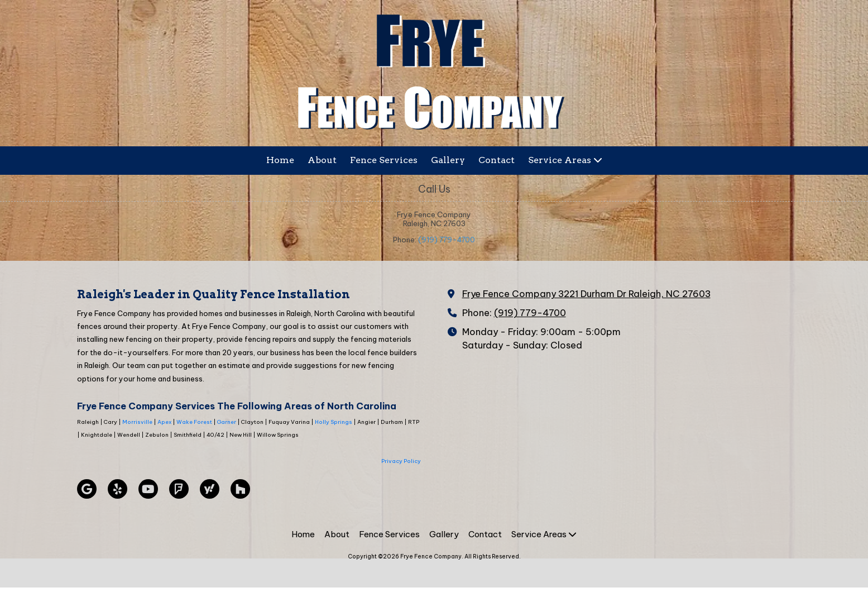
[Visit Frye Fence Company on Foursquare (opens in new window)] (179, 489)
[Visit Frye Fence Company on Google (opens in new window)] (87, 489)
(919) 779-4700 (447, 240)
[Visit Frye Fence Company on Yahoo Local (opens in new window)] (210, 489)
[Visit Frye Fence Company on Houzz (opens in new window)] (240, 489)
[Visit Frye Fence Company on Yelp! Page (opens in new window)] (118, 489)
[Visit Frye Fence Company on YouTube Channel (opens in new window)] (148, 489)
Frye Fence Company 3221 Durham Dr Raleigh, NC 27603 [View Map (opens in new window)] (586, 294)
